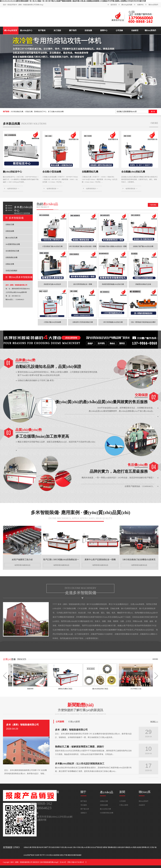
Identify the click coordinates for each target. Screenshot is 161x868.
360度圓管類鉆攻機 (13, 244)
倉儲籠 (139, 847)
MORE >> (154, 722)
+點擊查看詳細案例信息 (22, 565)
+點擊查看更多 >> (13, 189)
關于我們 (73, 30)
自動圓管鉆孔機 (90, 172)
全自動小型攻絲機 (52, 172)
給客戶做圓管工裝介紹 (22, 560)
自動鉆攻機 (10, 264)
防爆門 (46, 847)
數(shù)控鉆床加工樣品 (99, 689)
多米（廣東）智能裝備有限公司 (23, 725)
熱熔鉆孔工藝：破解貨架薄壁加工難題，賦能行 (80, 747)
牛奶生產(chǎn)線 (66, 847)
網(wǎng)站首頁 (11, 30)
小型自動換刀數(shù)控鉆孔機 (52, 246)
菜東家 (57, 847)
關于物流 (84, 801)
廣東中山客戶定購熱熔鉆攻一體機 (100, 560)
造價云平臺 (63, 855)
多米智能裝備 (16, 218)
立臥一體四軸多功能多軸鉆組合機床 (143, 322)
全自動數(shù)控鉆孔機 (133, 172)
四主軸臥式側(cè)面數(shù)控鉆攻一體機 (113, 246)
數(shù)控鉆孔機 (12, 238)
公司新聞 (60, 722)
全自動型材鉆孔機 (12, 251)
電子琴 (42, 855)
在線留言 (135, 30)
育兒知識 (52, 847)
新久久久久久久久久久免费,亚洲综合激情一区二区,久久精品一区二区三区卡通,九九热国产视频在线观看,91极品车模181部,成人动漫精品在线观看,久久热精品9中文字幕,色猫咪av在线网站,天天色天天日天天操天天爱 (73, 1)
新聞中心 (104, 30)
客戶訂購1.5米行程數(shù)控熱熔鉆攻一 (61, 560)
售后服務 (84, 805)
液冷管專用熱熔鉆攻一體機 (83, 284)
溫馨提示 (84, 813)
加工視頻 (57, 30)
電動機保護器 (112, 847)
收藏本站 (140, 5)
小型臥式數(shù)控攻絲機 (52, 322)
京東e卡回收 (77, 847)
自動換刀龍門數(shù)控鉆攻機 (143, 246)
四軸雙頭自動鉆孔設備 (143, 284)
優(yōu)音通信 (86, 847)
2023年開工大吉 (135, 689)
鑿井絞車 (40, 847)
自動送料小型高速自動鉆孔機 (83, 322)
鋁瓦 (148, 847)
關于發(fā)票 (85, 809)
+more (154, 123)
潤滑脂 (34, 847)
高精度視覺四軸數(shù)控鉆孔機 (113, 284)
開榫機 (144, 847)
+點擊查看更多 (92, 638)
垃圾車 (37, 855)
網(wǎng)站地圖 (127, 5)
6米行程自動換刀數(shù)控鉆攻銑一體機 (83, 246)
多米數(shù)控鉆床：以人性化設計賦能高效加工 (80, 764)
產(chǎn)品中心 (26, 30)
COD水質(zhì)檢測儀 (52, 855)
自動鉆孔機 (10, 224)
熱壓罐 (105, 847)
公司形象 (119, 30)
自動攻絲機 (10, 231)
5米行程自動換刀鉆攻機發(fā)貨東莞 (139, 560)
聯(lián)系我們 (153, 5)
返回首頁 (114, 5)
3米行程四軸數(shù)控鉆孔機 (113, 322)
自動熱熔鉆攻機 (11, 257)
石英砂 (152, 847)
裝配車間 (29, 689)
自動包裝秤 (121, 847)
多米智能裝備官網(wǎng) (49, 862)
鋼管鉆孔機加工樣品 (64, 689)
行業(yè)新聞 (74, 722)
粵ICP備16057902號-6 (76, 862)
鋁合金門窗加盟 (97, 847)
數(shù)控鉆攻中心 (12, 172)
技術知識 (88, 30)
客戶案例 (42, 30)
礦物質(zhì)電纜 (131, 847)
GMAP (63, 862)
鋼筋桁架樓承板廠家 (74, 855)
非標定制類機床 (11, 271)
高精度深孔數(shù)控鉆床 (52, 284)
